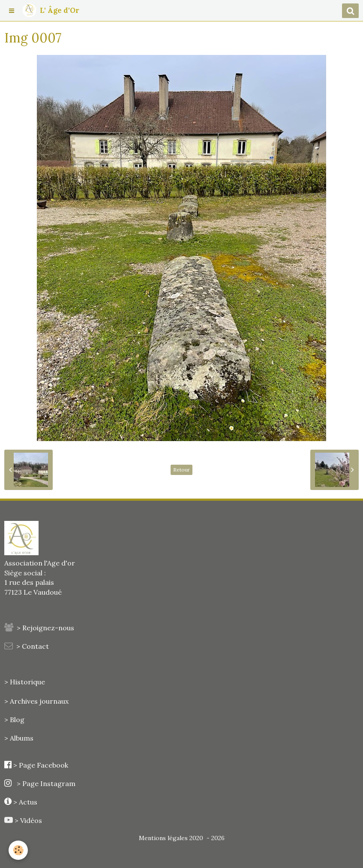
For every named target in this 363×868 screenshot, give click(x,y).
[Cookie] (18, 850)
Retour (181, 470)
